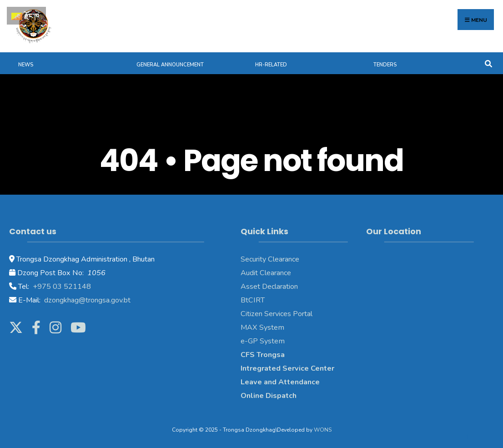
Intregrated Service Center (287, 368)
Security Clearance (270, 259)
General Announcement (170, 65)
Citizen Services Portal (277, 314)
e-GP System (263, 341)
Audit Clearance (266, 273)
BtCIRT (253, 300)
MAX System (262, 327)
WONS (323, 430)
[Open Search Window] (488, 63)
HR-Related (271, 65)
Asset (250, 287)
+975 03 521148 (61, 287)
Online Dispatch (269, 396)
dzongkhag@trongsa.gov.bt (86, 300)
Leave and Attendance (281, 382)
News (26, 65)
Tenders (385, 65)
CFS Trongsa (263, 355)
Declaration (279, 287)
